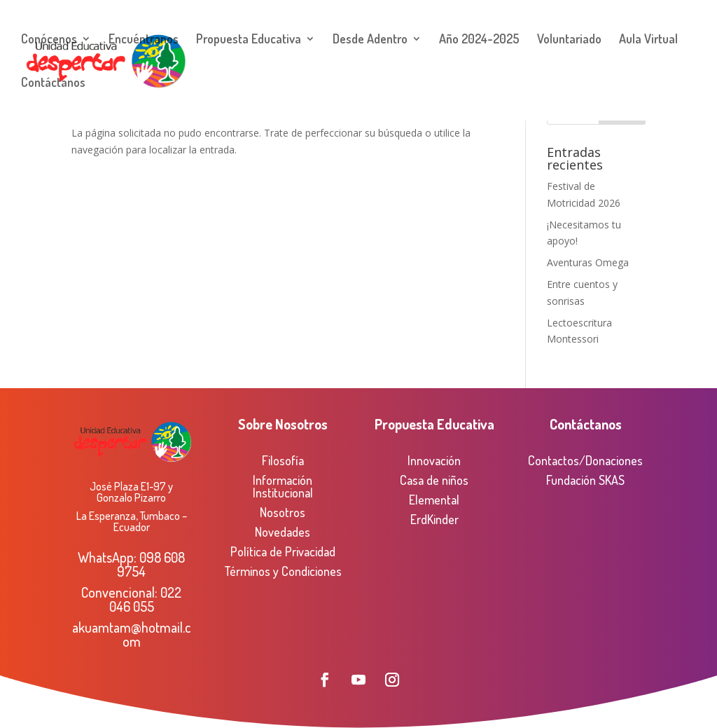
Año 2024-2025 (479, 40)
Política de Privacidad (283, 551)
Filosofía (283, 460)
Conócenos (49, 40)
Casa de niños (434, 480)
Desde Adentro (370, 40)
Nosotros (283, 512)
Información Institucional (283, 486)
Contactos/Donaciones (585, 460)
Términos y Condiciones (283, 571)
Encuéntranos (144, 40)
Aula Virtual (648, 40)
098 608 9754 (151, 564)
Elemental (434, 500)
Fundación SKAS (585, 480)
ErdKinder (434, 519)
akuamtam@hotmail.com (132, 634)
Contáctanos (53, 83)
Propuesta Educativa (249, 40)
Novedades (283, 532)
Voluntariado (569, 40)
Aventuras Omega (588, 262)
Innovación (434, 460)
